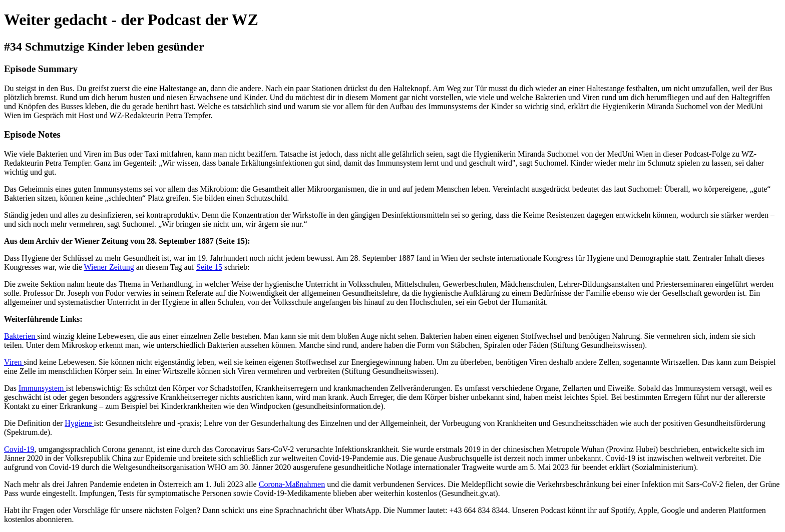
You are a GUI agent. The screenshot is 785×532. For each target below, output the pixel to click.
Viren (14, 362)
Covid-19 (19, 449)
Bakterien (21, 336)
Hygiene (79, 423)
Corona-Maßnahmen (292, 484)
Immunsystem (42, 388)
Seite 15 (209, 267)
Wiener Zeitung (109, 267)
